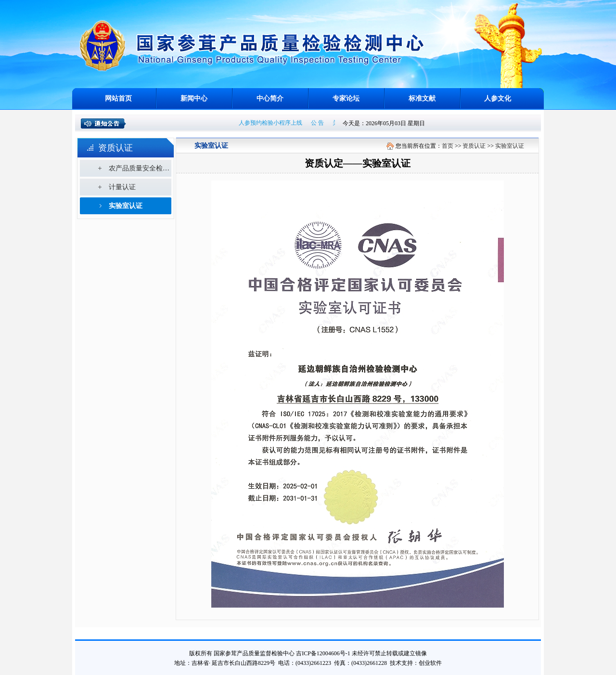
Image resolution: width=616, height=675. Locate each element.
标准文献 (422, 98)
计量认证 (122, 187)
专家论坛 (346, 98)
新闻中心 (194, 98)
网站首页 (118, 98)
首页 (448, 146)
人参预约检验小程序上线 (272, 123)
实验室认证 (126, 206)
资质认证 (474, 146)
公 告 (319, 123)
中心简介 (270, 98)
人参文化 (498, 98)
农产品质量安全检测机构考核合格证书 (140, 168)
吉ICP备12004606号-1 (323, 653)
